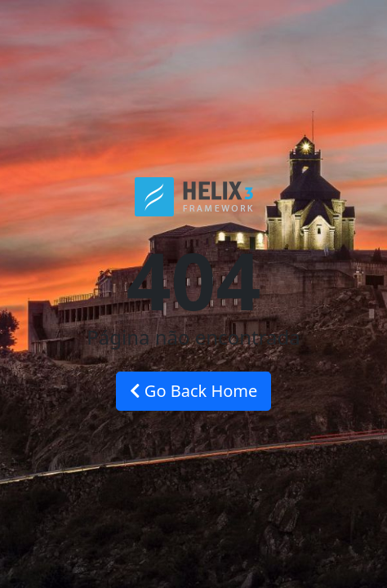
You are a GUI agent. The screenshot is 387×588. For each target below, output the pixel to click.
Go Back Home (194, 391)
